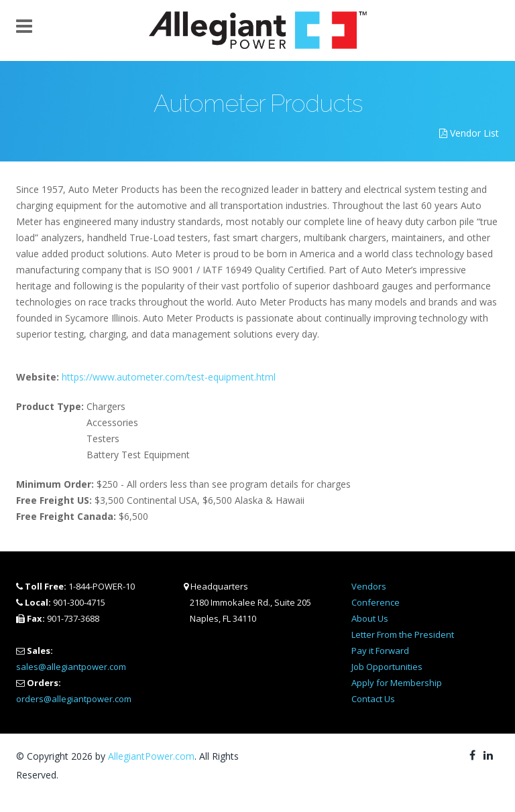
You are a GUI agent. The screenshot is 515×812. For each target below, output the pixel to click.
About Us (370, 618)
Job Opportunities (387, 667)
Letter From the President (403, 634)
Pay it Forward (380, 651)
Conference (376, 602)
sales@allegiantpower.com (71, 667)
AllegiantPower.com (151, 756)
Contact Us (373, 699)
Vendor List (469, 133)
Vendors (369, 586)
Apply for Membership (397, 683)
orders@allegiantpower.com (74, 699)
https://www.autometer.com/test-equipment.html (169, 377)
